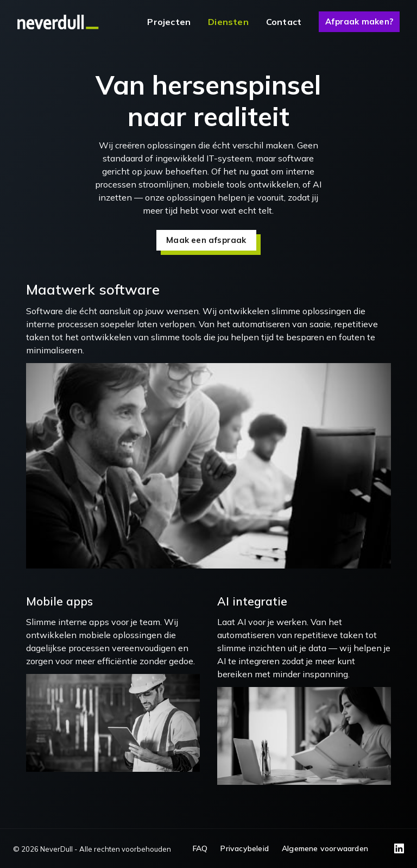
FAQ (200, 848)
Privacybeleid (245, 848)
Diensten (228, 22)
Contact (284, 22)
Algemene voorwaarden (325, 848)
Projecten (169, 22)
